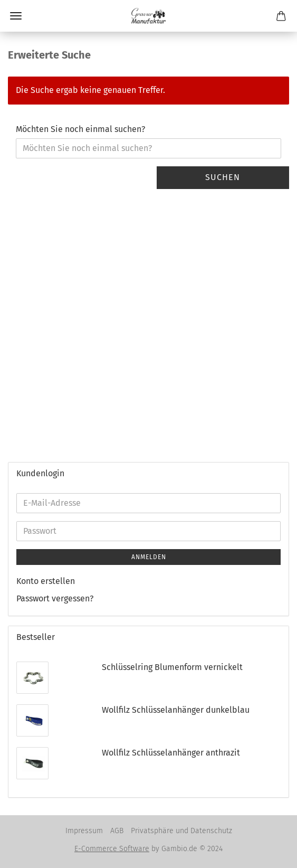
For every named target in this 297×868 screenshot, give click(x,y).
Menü (16, 16)
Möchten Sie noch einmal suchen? (80, 129)
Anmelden (149, 557)
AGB (117, 831)
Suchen (223, 177)
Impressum (84, 831)
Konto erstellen (46, 581)
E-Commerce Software (112, 849)
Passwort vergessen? (55, 598)
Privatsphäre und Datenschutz (181, 831)
